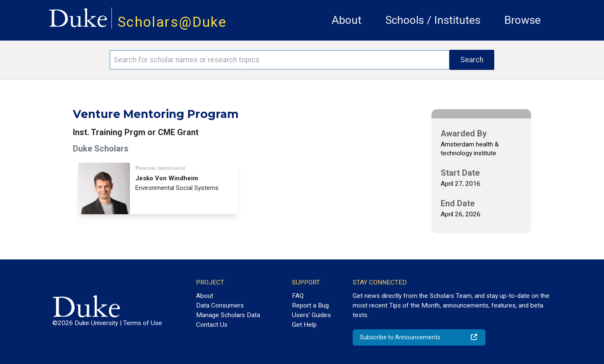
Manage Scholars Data (228, 315)
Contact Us (212, 325)
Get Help (304, 325)
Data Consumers (220, 305)
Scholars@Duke (172, 22)
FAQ (298, 296)
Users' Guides (311, 315)
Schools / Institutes (433, 20)
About (347, 20)
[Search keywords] (280, 60)
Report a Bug (310, 305)
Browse (523, 20)
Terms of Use (143, 323)
